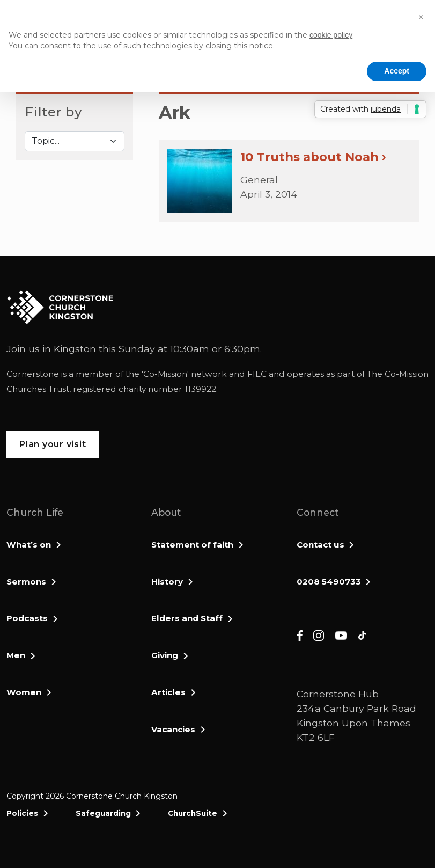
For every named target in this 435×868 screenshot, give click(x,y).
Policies (22, 813)
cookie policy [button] (331, 35)
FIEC (257, 374)
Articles (168, 692)
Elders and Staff (187, 618)
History (167, 582)
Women (24, 692)
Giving (165, 655)
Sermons (26, 582)
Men (16, 655)
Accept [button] (397, 71)
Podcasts (27, 618)
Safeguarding (103, 813)
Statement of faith (192, 545)
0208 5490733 (329, 582)
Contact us (320, 545)
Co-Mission (165, 374)
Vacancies (173, 729)
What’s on (29, 545)
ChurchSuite (193, 813)
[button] (421, 17)
